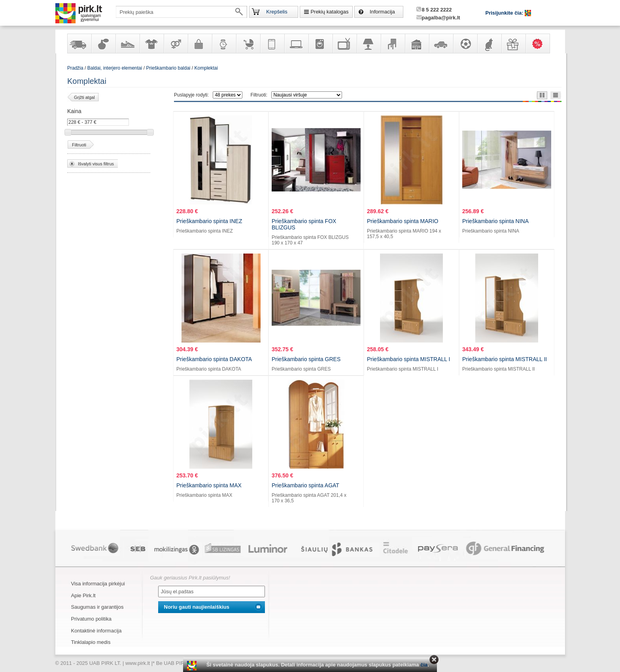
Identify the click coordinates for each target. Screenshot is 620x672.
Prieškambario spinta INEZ (209, 221)
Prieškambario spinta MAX (209, 485)
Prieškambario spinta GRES (306, 359)
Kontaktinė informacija (96, 631)
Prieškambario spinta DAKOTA (214, 359)
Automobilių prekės (441, 44)
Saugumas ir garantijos (97, 607)
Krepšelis (277, 12)
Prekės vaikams (248, 44)
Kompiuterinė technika (296, 44)
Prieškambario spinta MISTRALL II (505, 359)
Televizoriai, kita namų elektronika (344, 44)
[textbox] (181, 12)
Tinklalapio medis (91, 642)
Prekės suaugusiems (176, 44)
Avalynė (127, 44)
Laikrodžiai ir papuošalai (224, 44)
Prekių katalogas (329, 12)
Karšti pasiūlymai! (540, 44)
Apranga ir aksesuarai (151, 44)
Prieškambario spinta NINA (495, 221)
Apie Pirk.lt (83, 595)
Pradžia (75, 68)
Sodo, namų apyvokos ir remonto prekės (417, 44)
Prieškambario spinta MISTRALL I (408, 359)
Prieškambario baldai (168, 68)
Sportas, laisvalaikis (465, 44)
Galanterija (200, 44)
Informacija (382, 12)
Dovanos (513, 44)
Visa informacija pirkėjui (98, 584)
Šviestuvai (369, 44)
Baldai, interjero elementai (393, 44)
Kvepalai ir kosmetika (103, 44)
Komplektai (206, 68)
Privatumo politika (92, 619)
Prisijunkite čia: (505, 13)
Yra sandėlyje (79, 44)
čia (424, 665)
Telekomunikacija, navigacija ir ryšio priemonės (272, 44)
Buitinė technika (320, 44)
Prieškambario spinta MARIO (403, 221)
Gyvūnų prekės (489, 44)
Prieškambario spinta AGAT (305, 485)
